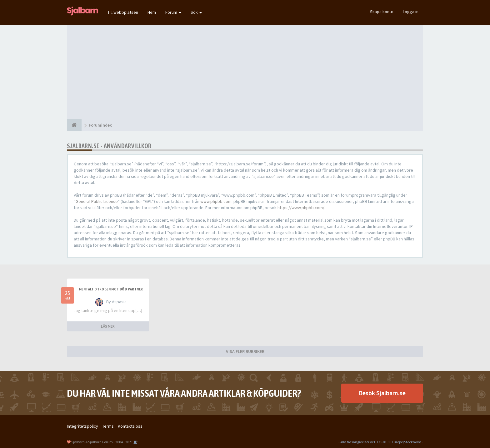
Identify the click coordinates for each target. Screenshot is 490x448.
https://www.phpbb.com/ (301, 208)
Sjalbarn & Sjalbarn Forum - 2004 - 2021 (102, 442)
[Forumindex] (74, 125)
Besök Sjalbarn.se (382, 393)
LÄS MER (108, 326)
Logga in (411, 12)
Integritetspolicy (82, 426)
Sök (196, 12)
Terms (108, 426)
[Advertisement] (245, 72)
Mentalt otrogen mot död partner (111, 289)
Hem (152, 12)
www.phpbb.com (216, 201)
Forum (173, 12)
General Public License (97, 201)
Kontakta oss (130, 426)
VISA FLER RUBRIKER (245, 351)
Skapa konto (382, 12)
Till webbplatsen (123, 12)
